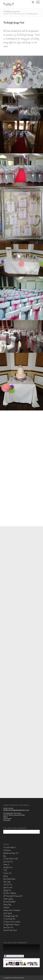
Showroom (6, 908)
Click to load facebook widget (14, 956)
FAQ (5, 870)
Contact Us (6, 865)
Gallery (5, 876)
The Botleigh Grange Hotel (11, 12)
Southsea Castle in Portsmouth (12, 910)
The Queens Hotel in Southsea (12, 922)
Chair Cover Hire (8, 862)
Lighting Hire (7, 890)
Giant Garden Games (9, 879)
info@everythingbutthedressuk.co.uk (16, 810)
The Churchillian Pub (9, 919)
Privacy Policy (7, 905)
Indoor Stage (7, 882)
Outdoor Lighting (8, 899)
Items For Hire (8, 885)
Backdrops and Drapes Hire (11, 853)
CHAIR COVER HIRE (11, 859)
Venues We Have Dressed (19, 14)
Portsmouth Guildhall (9, 902)
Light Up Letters (8, 888)
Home (11, 14)
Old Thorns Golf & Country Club (13, 896)
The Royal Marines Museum (11, 925)
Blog (4, 856)
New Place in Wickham (10, 893)
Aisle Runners (7, 850)
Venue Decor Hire (8, 928)
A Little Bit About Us (9, 848)
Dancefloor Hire (8, 868)
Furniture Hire (7, 873)
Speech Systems (8, 913)
